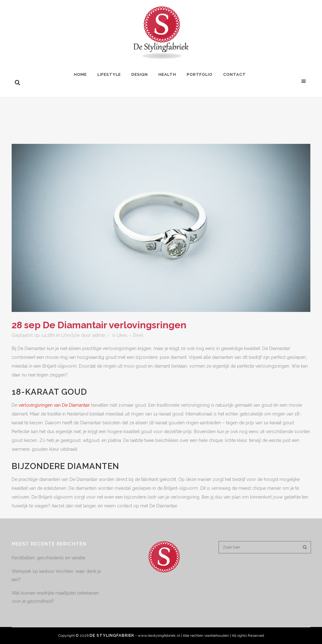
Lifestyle (70, 335)
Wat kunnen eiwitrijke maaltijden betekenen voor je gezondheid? (55, 597)
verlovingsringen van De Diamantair (54, 405)
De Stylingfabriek (112, 635)
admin (99, 335)
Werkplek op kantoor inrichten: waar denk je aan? (56, 575)
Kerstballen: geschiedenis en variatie (48, 558)
